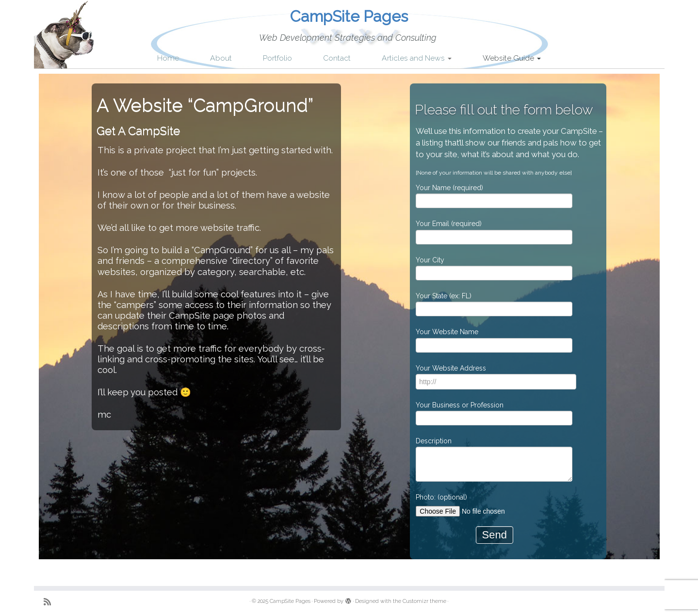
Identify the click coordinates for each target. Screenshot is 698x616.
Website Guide (512, 58)
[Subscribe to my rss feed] (50, 602)
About (221, 58)
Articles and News (417, 58)
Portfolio (277, 58)
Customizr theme (424, 601)
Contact (337, 58)
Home (168, 58)
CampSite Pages (349, 16)
